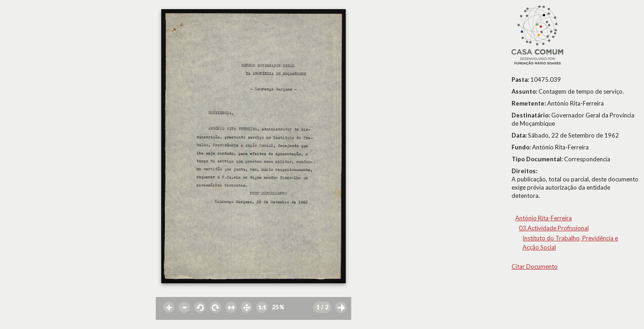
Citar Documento (535, 266)
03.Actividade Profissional (554, 228)
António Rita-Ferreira (544, 218)
